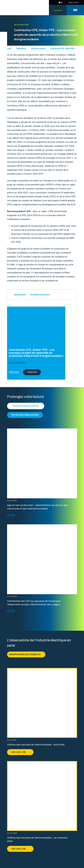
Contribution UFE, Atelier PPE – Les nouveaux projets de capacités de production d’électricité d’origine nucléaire (64, 48)
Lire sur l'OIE (20, 752)
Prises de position (38, 48)
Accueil (8, 48)
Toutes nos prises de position (26, 406)
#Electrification (20, 295)
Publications (21, 48)
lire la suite (11, 515)
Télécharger (14, 372)
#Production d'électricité (40, 295)
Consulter (32, 372)
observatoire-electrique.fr (26, 654)
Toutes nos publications (25, 415)
